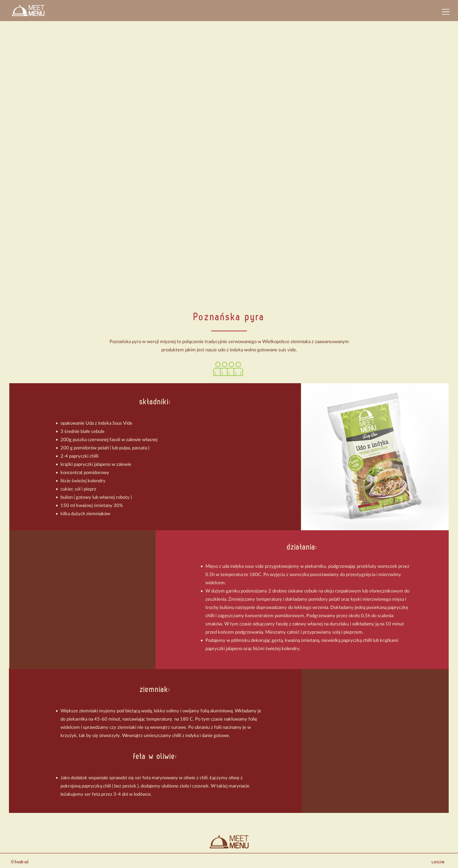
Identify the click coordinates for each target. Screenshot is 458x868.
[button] (446, 12)
